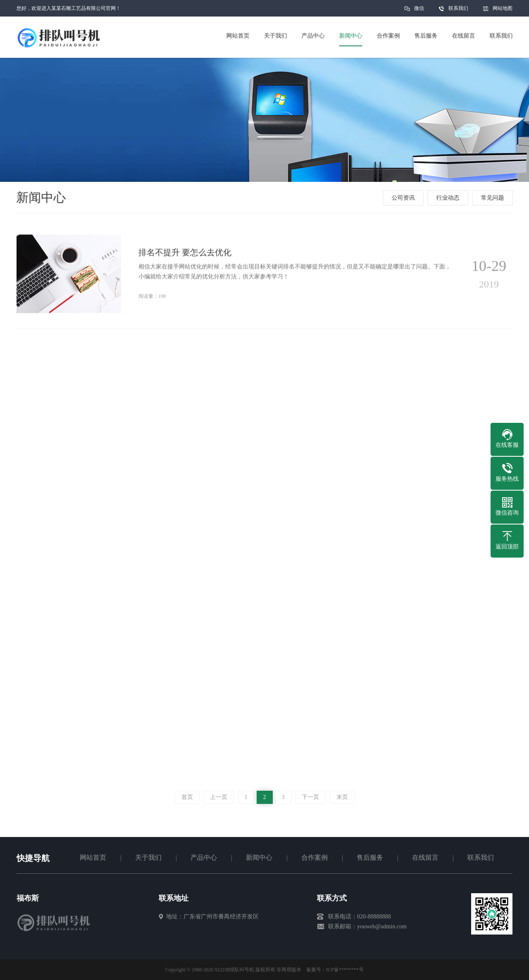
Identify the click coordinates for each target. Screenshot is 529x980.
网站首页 (93, 857)
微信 (419, 11)
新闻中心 (259, 857)
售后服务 (370, 857)
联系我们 (458, 8)
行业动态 (449, 198)
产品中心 (204, 857)
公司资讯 (404, 198)
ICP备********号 (345, 970)
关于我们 (148, 857)
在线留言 (425, 857)
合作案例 (315, 857)
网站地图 (503, 8)
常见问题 (493, 198)
